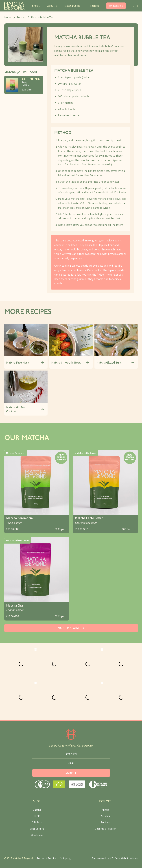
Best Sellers (37, 829)
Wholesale (37, 835)
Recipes (94, 6)
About (105, 810)
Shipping (65, 858)
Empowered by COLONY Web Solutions (115, 858)
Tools (37, 816)
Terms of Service (47, 858)
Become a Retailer (105, 829)
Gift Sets (37, 822)
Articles (105, 816)
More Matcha (71, 628)
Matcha (37, 810)
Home (8, 17)
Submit (71, 773)
